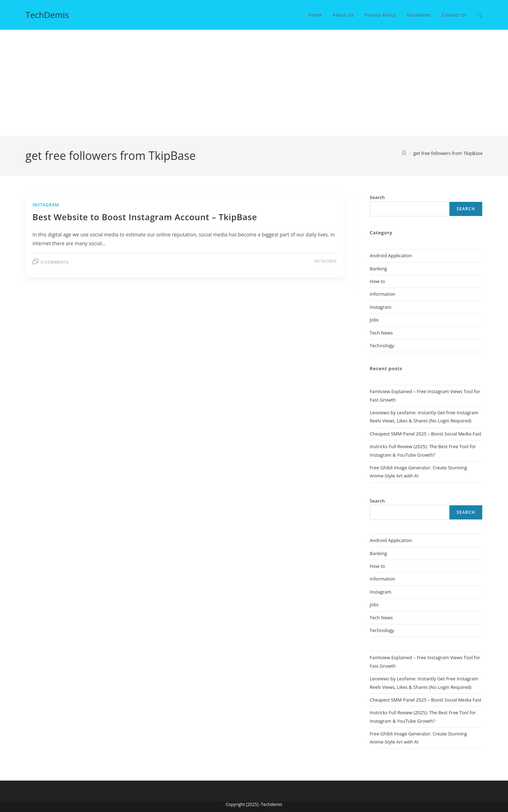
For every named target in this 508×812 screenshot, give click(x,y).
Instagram (46, 205)
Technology (382, 345)
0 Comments (55, 262)
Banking (378, 269)
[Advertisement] (254, 83)
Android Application (391, 255)
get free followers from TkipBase (448, 153)
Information (382, 294)
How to (377, 281)
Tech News (381, 333)
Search (466, 209)
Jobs (374, 320)
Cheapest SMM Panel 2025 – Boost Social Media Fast (425, 434)
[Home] (404, 153)
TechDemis (47, 15)
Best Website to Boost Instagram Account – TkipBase (145, 217)
